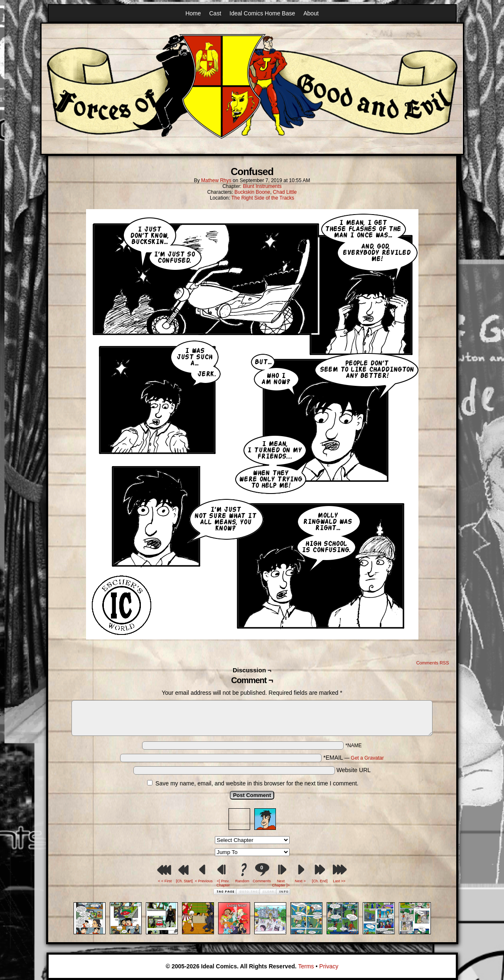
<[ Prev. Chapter (223, 883)
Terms (306, 966)
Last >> (339, 881)
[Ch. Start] (184, 881)
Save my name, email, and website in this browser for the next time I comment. (257, 783)
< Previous (204, 881)
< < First (165, 881)
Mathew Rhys (216, 180)
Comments (262, 873)
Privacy (329, 966)
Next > (300, 881)
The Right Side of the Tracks (263, 198)
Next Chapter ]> (281, 883)
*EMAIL (354, 758)
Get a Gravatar (367, 758)
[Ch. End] (320, 881)
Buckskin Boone (252, 192)
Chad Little (285, 192)
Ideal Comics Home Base (262, 13)
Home (193, 13)
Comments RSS (433, 663)
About (311, 13)
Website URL (354, 770)
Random (242, 881)
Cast (215, 13)
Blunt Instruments (262, 186)
